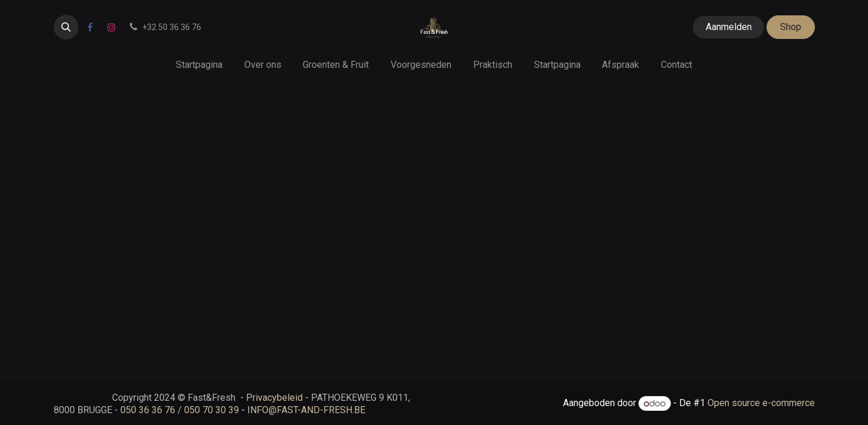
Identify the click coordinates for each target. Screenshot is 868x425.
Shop (791, 27)
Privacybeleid (274, 398)
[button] (66, 27)
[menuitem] (199, 65)
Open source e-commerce (761, 403)
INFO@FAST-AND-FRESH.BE (306, 410)
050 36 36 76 (148, 410)
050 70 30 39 (212, 410)
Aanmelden (729, 27)
